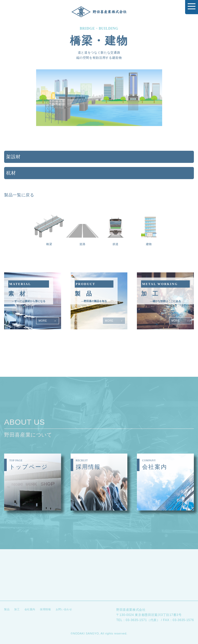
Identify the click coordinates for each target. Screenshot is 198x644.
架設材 (13, 157)
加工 (17, 609)
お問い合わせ (64, 609)
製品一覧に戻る (19, 195)
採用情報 (46, 609)
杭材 (11, 173)
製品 (7, 609)
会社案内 (30, 609)
